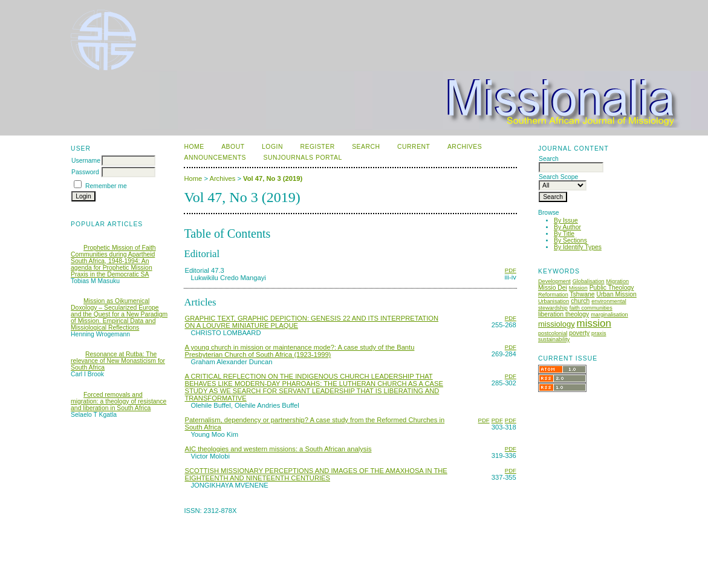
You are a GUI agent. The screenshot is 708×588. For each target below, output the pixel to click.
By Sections (570, 240)
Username (86, 161)
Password (85, 172)
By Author (567, 227)
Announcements (215, 158)
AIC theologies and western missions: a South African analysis (278, 449)
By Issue (566, 220)
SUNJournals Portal (302, 158)
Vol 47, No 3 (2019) (273, 178)
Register (317, 147)
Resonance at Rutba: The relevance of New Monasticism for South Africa (118, 361)
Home (194, 147)
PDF (511, 270)
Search (366, 147)
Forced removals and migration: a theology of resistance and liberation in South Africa (119, 401)
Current (414, 147)
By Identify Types (578, 247)
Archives (465, 147)
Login (272, 147)
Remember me (106, 186)
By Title (564, 234)
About (233, 147)
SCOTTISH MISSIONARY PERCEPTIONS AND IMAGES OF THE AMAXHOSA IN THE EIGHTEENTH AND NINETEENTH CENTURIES (316, 474)
